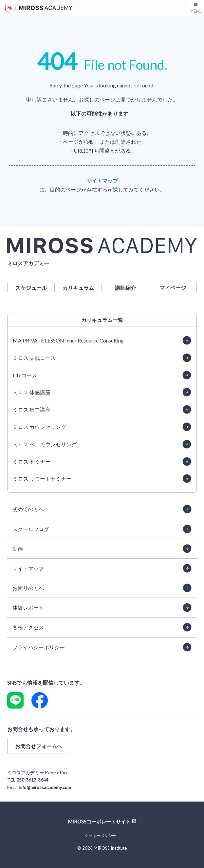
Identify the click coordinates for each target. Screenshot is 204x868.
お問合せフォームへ (39, 746)
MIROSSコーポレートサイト (99, 821)
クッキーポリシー (100, 835)
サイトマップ (102, 181)
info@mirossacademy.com (45, 787)
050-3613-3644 (32, 780)
